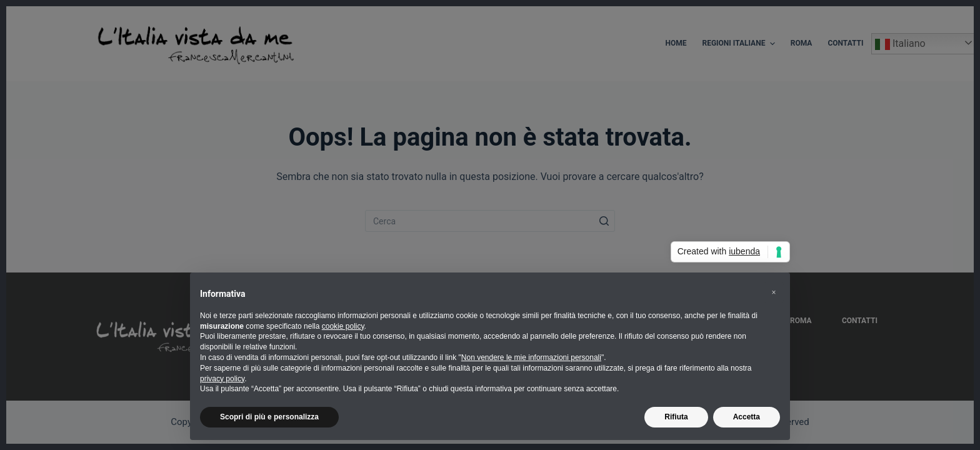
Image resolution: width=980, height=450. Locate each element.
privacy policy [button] (222, 379)
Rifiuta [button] (676, 417)
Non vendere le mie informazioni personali (531, 357)
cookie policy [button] (343, 326)
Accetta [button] (747, 417)
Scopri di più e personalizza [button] (269, 417)
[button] (774, 292)
